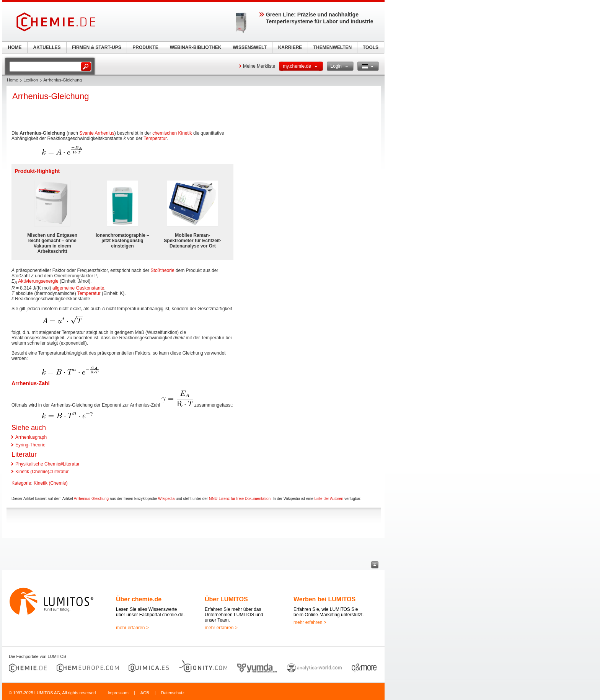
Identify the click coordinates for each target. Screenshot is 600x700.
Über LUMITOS (226, 599)
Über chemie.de (139, 599)
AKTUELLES (47, 47)
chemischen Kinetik (172, 133)
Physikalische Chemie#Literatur (47, 464)
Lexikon (31, 80)
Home (12, 80)
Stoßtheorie (163, 270)
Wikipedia (166, 499)
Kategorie (21, 483)
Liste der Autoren (329, 499)
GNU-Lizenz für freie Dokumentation (240, 499)
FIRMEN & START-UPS (96, 47)
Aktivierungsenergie (38, 281)
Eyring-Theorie (30, 445)
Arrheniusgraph (31, 437)
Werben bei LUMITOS (324, 599)
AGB (145, 693)
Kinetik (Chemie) (51, 483)
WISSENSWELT (249, 47)
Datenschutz (173, 693)
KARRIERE (290, 47)
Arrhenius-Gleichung (91, 499)
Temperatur (155, 138)
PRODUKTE (145, 47)
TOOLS (371, 47)
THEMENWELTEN (333, 47)
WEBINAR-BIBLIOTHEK (196, 47)
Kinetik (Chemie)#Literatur (42, 472)
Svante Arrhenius (97, 133)
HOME (15, 47)
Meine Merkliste (259, 66)
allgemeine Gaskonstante (78, 288)
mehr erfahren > (132, 628)
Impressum (118, 693)
